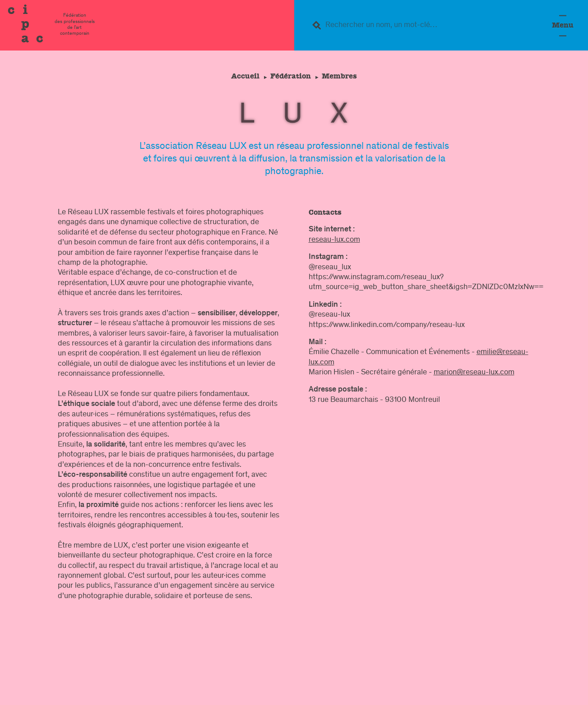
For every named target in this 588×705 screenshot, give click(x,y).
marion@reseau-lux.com (474, 373)
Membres (341, 76)
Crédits (526, 691)
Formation (483, 659)
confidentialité (471, 691)
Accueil (243, 76)
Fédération (291, 76)
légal (403, 691)
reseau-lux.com (334, 240)
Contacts (359, 691)
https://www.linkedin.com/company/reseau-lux (387, 325)
